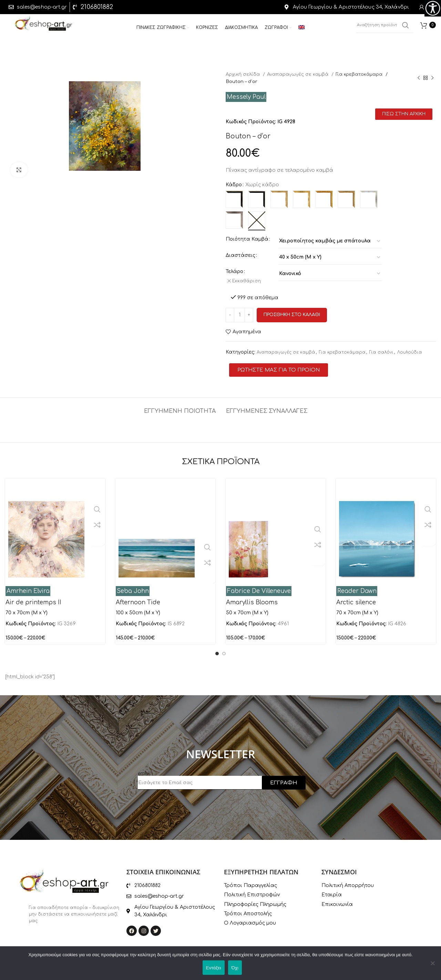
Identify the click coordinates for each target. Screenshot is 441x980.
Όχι (235, 968)
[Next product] (432, 78)
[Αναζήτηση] (385, 28)
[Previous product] (419, 78)
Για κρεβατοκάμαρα (360, 74)
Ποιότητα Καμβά (247, 239)
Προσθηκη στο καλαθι (292, 312)
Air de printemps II (33, 599)
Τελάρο (234, 272)
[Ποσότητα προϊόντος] (239, 312)
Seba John (133, 588)
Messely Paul (246, 97)
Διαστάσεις (240, 255)
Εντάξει (214, 968)
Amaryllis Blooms (252, 599)
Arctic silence (356, 599)
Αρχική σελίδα (243, 74)
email (144, 770)
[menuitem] (301, 30)
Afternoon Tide (138, 599)
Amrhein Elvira (28, 588)
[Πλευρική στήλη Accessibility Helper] (433, 8)
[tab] (180, 405)
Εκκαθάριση (249, 281)
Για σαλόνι (381, 349)
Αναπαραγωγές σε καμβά (298, 74)
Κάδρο (234, 185)
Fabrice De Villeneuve (259, 588)
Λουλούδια (410, 349)
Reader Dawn (357, 588)
